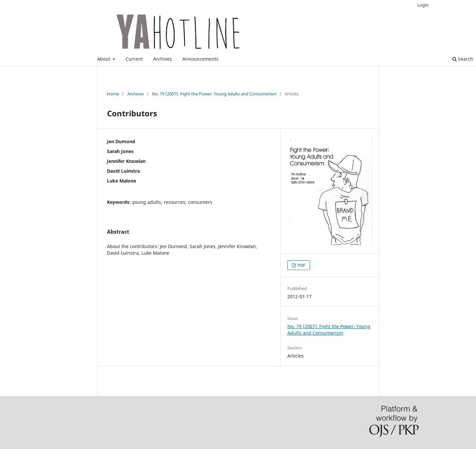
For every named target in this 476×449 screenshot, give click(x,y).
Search (463, 59)
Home (113, 94)
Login (423, 5)
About (104, 59)
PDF (301, 265)
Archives (163, 59)
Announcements (200, 59)
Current (134, 59)
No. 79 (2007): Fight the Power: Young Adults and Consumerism (214, 94)
